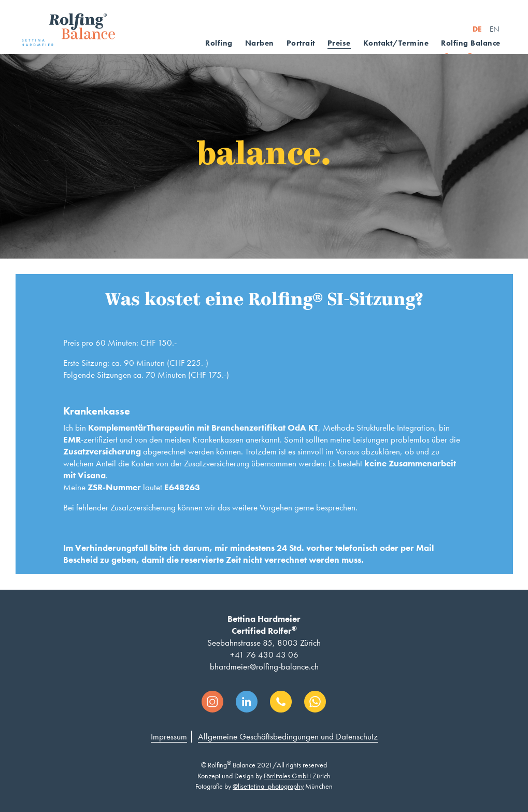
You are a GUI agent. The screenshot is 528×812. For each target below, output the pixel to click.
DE (477, 29)
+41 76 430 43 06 (264, 654)
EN (494, 29)
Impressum (169, 736)
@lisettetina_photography (268, 786)
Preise (339, 43)
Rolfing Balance (471, 43)
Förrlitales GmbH (287, 776)
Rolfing (219, 43)
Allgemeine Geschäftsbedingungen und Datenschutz (288, 736)
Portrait (301, 43)
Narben (260, 43)
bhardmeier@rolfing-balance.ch (264, 666)
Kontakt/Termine (396, 43)
